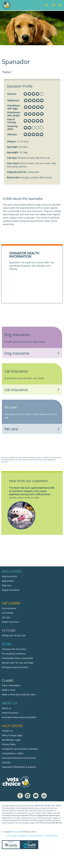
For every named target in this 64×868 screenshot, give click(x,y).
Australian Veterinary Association (19, 717)
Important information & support (19, 767)
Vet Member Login (11, 740)
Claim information (11, 685)
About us (7, 708)
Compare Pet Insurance (14, 649)
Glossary (6, 762)
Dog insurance (9, 576)
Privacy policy (12, 836)
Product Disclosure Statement (17, 815)
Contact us (7, 731)
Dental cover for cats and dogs (18, 663)
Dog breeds (8, 581)
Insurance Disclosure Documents (19, 758)
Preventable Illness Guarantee (18, 658)
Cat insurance (9, 608)
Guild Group (17, 832)
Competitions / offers (13, 753)
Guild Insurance (10, 713)
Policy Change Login (12, 735)
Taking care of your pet (14, 635)
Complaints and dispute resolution (20, 749)
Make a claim (9, 690)
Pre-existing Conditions (14, 654)
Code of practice (51, 836)
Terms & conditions (36, 836)
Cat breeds (8, 613)
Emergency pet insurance (15, 667)
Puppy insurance (11, 590)
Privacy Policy (9, 744)
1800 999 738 (57, 823)
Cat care (6, 617)
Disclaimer (23, 836)
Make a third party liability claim (19, 694)
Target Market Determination (49, 815)
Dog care (6, 585)
